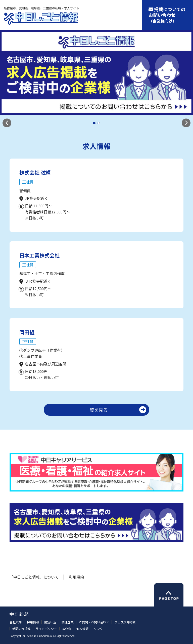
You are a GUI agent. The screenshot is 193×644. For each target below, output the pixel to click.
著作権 (67, 629)
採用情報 (33, 622)
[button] (7, 123)
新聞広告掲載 (21, 629)
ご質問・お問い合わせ (94, 622)
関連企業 (68, 622)
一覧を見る (96, 410)
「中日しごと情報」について (34, 577)
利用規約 (76, 577)
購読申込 (50, 622)
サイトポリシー (46, 629)
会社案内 (16, 622)
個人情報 (82, 629)
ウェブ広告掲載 (125, 622)
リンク (98, 629)
